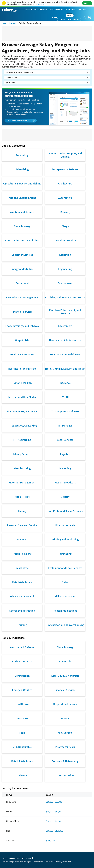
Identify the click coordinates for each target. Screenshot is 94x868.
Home (4, 23)
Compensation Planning (69, 20)
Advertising (22, 169)
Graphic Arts (22, 340)
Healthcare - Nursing (22, 354)
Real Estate (22, 568)
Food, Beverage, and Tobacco (22, 326)
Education (65, 255)
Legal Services (65, 440)
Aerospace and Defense (65, 169)
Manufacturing (22, 468)
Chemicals (65, 661)
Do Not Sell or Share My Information (58, 862)
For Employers (42, 10)
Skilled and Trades (65, 596)
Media (22, 733)
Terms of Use (38, 862)
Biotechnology (22, 226)
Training (22, 625)
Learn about (21, 120)
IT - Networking (22, 440)
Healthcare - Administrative (65, 340)
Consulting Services (65, 240)
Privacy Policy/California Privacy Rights (17, 862)
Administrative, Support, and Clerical (65, 155)
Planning (22, 539)
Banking (65, 212)
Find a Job (83, 10)
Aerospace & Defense (22, 647)
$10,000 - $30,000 (54, 802)
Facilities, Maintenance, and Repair (65, 297)
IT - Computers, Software (65, 411)
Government (65, 326)
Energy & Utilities (22, 690)
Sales (65, 582)
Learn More (42, 4)
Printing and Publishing (65, 539)
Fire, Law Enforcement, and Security (65, 312)
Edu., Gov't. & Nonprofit (65, 676)
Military (65, 497)
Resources (71, 10)
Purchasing (65, 554)
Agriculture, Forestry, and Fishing (22, 183)
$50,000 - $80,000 (54, 821)
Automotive (65, 198)
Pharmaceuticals (65, 525)
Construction (22, 676)
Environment (65, 283)
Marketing (65, 468)
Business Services (22, 661)
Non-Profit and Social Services (65, 511)
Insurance (65, 383)
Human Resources (22, 383)
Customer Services (22, 255)
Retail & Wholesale (22, 761)
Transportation (65, 775)
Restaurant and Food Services (65, 568)
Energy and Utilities (22, 269)
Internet (65, 718)
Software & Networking (65, 761)
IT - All (65, 397)
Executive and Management (22, 297)
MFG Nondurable (22, 747)
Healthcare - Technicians (22, 369)
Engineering (65, 269)
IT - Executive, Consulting (22, 426)
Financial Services (22, 312)
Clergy (65, 226)
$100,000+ (51, 840)
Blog (55, 17)
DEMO (70, 15)
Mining (22, 511)
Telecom (22, 775)
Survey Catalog (57, 10)
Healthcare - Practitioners (65, 354)
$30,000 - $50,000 (54, 811)
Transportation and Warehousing (65, 625)
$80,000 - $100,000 (55, 831)
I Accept (87, 3)
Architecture (65, 183)
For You (29, 10)
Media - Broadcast (65, 482)
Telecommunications (65, 611)
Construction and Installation (22, 240)
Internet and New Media (22, 397)
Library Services (22, 454)
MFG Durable (65, 733)
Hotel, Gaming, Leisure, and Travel (65, 369)
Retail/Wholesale (22, 582)
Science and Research (22, 596)
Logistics (65, 454)
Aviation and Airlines (22, 212)
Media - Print (22, 497)
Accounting (22, 155)
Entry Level (22, 283)
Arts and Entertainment (22, 198)
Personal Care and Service (22, 525)
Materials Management (22, 482)
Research (12, 23)
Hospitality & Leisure (65, 704)
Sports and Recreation (22, 611)
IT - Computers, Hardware (22, 411)
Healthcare (22, 704)
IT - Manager (65, 426)
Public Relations (22, 554)
